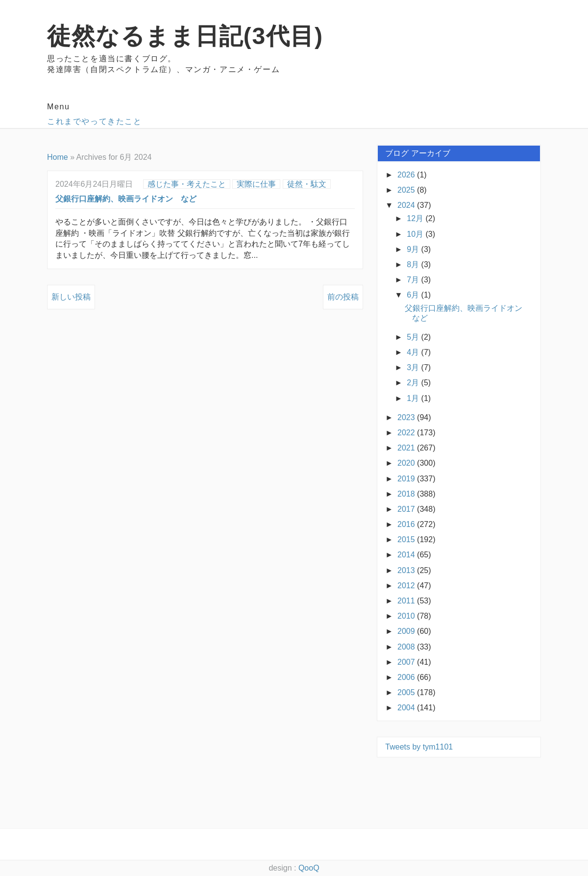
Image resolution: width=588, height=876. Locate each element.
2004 (407, 708)
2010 (407, 616)
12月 (416, 218)
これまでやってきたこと (95, 121)
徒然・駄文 (307, 184)
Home (58, 157)
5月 (414, 337)
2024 (407, 205)
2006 (407, 677)
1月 (414, 398)
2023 (407, 417)
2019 (407, 479)
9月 (414, 249)
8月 (414, 264)
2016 (407, 524)
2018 (407, 494)
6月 (414, 295)
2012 (407, 586)
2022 (407, 433)
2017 (407, 509)
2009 (407, 631)
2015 (407, 539)
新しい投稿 (71, 297)
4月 (414, 352)
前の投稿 (343, 297)
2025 (407, 190)
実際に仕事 (256, 184)
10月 (416, 234)
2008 (407, 647)
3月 (414, 367)
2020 (407, 463)
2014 (407, 555)
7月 (414, 280)
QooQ (309, 868)
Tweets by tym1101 (419, 747)
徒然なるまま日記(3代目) (185, 36)
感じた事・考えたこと (187, 184)
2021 (407, 448)
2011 (407, 601)
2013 (407, 570)
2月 (414, 383)
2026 (407, 175)
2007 (407, 662)
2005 (407, 692)
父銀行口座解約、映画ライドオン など (126, 199)
